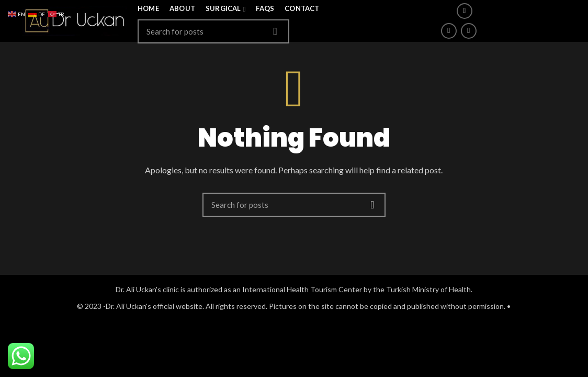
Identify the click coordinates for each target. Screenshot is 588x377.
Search (275, 31)
